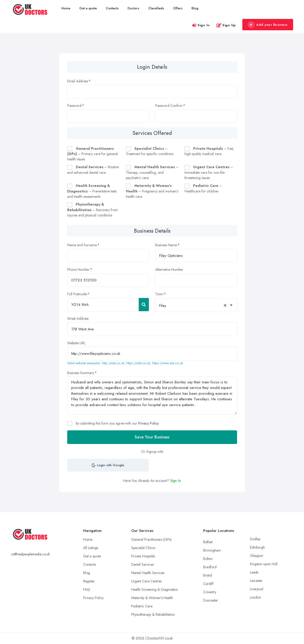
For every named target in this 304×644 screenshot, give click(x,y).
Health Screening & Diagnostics (154, 589)
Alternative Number (169, 269)
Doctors (133, 8)
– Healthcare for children (203, 188)
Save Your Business (152, 437)
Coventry (210, 592)
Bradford (210, 567)
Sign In (201, 25)
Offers (178, 8)
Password (74, 106)
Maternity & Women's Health (152, 598)
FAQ (87, 589)
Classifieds (156, 8)
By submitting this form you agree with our (117, 423)
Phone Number (78, 269)
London (255, 597)
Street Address (78, 318)
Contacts (112, 8)
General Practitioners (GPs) (151, 539)
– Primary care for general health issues (92, 154)
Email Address (78, 81)
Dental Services (142, 564)
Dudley (255, 539)
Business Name (166, 245)
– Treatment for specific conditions (150, 151)
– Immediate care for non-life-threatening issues (209, 172)
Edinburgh (257, 547)
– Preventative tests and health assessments (92, 191)
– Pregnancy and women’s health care (152, 191)
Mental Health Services (148, 573)
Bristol (208, 575)
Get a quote (88, 8)
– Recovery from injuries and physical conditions (92, 210)
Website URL (76, 343)
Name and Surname (82, 245)
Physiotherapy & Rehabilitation (153, 614)
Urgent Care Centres (146, 581)
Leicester (256, 581)
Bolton (208, 559)
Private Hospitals (143, 556)
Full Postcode (77, 294)
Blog (195, 8)
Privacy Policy (148, 423)
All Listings (91, 548)
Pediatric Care (142, 606)
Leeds (254, 572)
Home (66, 8)
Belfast (208, 542)
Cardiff (208, 584)
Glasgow (257, 556)
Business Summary (81, 373)
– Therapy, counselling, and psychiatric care (152, 172)
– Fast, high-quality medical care (209, 151)
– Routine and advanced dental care (93, 170)
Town (159, 294)
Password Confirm (169, 106)
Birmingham (212, 550)
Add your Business (268, 25)
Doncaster (211, 600)
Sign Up (226, 25)
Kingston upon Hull (264, 564)
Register (89, 581)
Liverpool (257, 589)
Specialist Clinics (143, 548)
